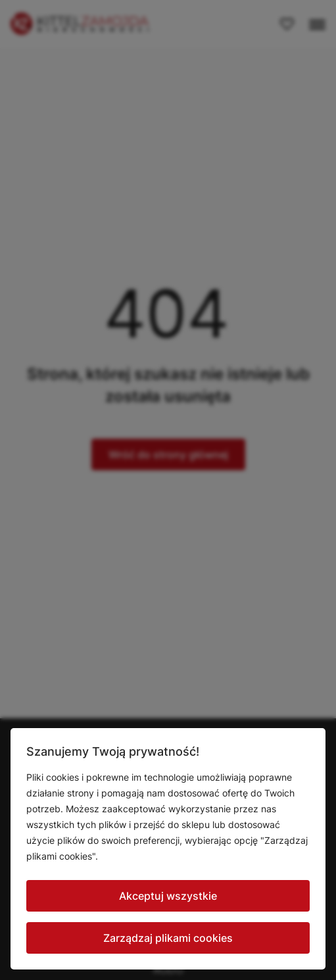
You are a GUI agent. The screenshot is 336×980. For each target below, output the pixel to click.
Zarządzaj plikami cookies (168, 938)
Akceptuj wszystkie (168, 896)
